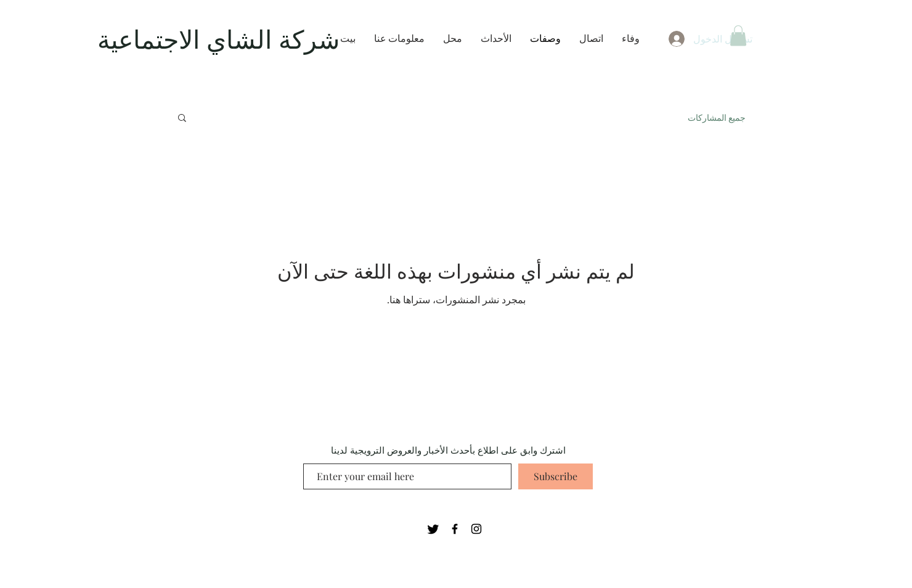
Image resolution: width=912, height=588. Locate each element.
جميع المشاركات (717, 117)
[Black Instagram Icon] (476, 529)
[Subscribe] (556, 476)
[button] (738, 35)
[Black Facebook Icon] (455, 529)
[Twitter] (433, 529)
